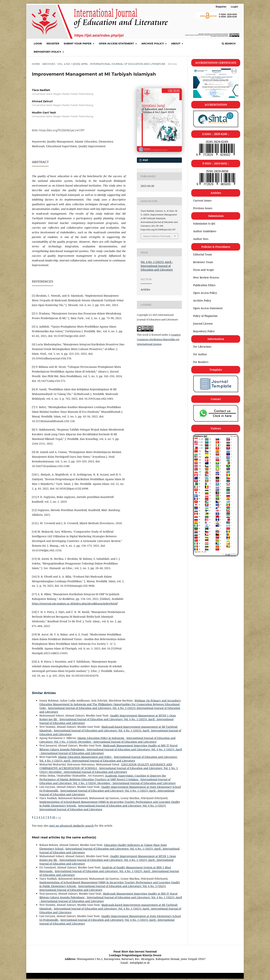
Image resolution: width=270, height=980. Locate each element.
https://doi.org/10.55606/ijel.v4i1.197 (62, 130)
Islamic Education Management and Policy (85, 757)
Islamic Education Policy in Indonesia (101, 738)
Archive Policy (153, 43)
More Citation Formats (157, 236)
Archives (49, 64)
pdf (145, 160)
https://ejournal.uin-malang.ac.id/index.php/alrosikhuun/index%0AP (75, 603)
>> (60, 817)
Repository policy (48, 52)
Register (53, 43)
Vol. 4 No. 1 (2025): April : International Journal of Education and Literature (111, 64)
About (176, 43)
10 (54, 817)
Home (36, 64)
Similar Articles (44, 693)
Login (38, 43)
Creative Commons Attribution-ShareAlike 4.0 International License (159, 339)
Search (229, 43)
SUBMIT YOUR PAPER (78, 43)
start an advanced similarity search (71, 826)
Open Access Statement (117, 43)
